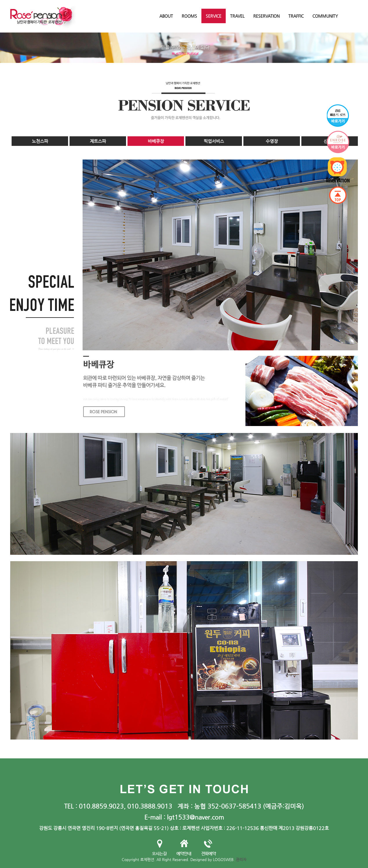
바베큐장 (156, 141)
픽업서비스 (214, 141)
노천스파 (40, 141)
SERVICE (214, 16)
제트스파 (98, 141)
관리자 (241, 859)
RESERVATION (266, 16)
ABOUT (166, 16)
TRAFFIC (296, 16)
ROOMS (189, 16)
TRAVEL (237, 16)
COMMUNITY (325, 16)
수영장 (272, 141)
